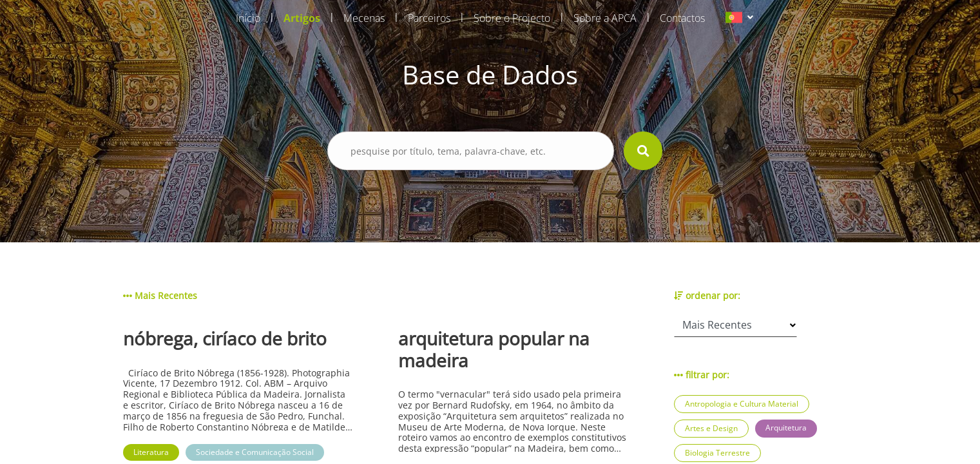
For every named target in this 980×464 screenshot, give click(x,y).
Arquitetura (786, 428)
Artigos (302, 18)
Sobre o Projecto (512, 18)
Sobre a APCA (605, 18)
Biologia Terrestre (717, 453)
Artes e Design (711, 428)
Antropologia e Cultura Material (742, 404)
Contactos (682, 18)
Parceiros (429, 18)
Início (248, 18)
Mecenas (364, 18)
